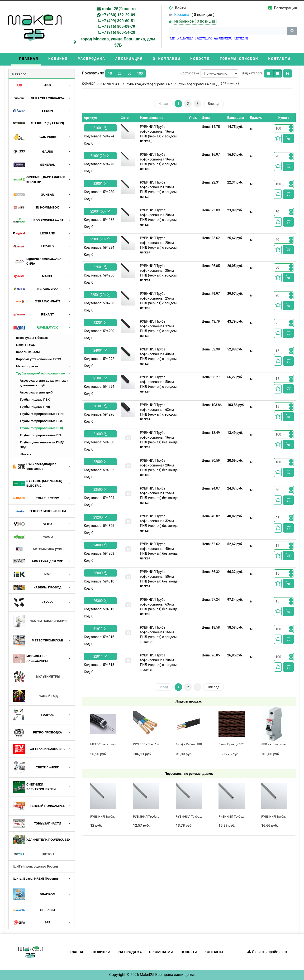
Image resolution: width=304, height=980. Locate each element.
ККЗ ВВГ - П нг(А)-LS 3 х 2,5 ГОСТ (157, 744)
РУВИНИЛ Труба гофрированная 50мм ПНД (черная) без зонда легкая (159, 579)
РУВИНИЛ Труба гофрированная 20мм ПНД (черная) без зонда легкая (159, 468)
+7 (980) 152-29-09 (119, 15)
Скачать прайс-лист (267, 952)
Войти (180, 8)
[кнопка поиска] (292, 31)
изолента (241, 37)
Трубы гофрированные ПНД (41, 428)
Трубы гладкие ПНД (35, 407)
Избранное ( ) (196, 22)
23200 (100, 517)
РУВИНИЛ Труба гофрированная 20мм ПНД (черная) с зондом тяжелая (158, 662)
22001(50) (100, 211)
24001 (100, 350)
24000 (100, 545)
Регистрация (285, 8)
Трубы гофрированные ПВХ (41, 421)
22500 (100, 490)
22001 (100, 184)
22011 (100, 656)
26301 (100, 406)
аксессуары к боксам (32, 338)
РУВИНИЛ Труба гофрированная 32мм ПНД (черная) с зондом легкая (158, 329)
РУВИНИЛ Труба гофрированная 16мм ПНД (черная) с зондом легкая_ (158, 134)
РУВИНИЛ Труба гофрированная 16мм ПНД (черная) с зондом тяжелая (158, 635)
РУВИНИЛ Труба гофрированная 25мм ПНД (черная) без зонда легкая (159, 495)
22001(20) (100, 239)
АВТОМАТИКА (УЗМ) (38, 549)
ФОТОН (34, 854)
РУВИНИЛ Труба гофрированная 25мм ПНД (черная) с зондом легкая (158, 273)
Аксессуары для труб (36, 392)
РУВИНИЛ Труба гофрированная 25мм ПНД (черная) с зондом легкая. (158, 301)
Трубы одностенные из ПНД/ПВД (42, 445)
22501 (100, 267)
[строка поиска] (228, 31)
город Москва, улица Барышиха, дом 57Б (118, 42)
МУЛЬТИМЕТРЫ (37, 677)
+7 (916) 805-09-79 (119, 27)
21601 (100, 128)
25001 (100, 378)
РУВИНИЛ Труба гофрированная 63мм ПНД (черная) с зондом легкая (158, 412)
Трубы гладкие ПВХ (35, 400)
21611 (100, 629)
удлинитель (223, 37)
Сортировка (190, 73)
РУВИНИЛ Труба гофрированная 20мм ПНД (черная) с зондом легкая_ (158, 189)
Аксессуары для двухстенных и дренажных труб (44, 383)
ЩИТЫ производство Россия (36, 866)
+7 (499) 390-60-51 (119, 21)
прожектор (204, 37)
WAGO (33, 537)
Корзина (182, 15)
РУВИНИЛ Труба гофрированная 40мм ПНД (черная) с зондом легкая (158, 356)
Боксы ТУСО (26, 345)
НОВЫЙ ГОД (36, 696)
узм (173, 37)
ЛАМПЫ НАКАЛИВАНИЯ (40, 621)
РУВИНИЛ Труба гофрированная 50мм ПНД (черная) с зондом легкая (158, 384)
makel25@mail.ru (119, 9)
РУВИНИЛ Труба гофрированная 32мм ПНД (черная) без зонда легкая (159, 523)
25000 (100, 573)
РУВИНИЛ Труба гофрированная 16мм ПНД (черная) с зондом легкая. (158, 162)
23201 (100, 323)
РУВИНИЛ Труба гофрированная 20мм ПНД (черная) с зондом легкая (158, 217)
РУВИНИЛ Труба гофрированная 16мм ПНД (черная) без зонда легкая (159, 440)
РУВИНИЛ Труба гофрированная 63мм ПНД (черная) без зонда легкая (159, 607)
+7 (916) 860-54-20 (119, 32)
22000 (100, 462)
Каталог (19, 74)
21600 (100, 434)
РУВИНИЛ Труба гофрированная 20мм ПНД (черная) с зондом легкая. (158, 245)
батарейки (185, 37)
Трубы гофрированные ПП (40, 435)
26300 (100, 601)
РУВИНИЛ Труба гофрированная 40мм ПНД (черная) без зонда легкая (159, 551)
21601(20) (100, 156)
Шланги (26, 454)
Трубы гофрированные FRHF (42, 414)
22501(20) (100, 295)
